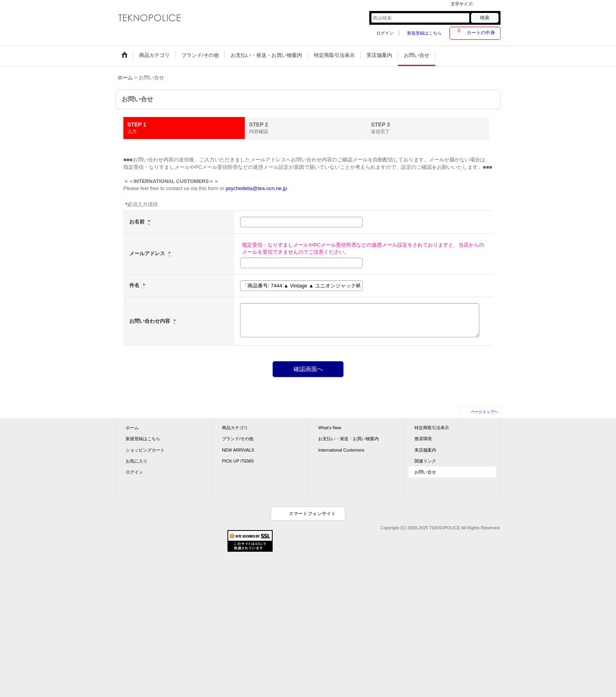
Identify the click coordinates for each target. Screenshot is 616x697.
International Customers (341, 450)
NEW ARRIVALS (238, 450)
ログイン (385, 33)
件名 (135, 285)
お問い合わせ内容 (150, 321)
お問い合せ (425, 472)
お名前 (138, 222)
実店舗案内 (425, 450)
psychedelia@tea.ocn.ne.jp (256, 188)
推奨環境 (423, 439)
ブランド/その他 (238, 439)
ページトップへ (484, 412)
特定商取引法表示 (432, 428)
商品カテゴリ (235, 428)
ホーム (132, 428)
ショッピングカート (145, 450)
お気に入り (137, 461)
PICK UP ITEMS (238, 461)
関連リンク (425, 461)
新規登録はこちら (424, 33)
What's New (330, 428)
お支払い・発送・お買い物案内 (348, 439)
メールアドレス (148, 253)
